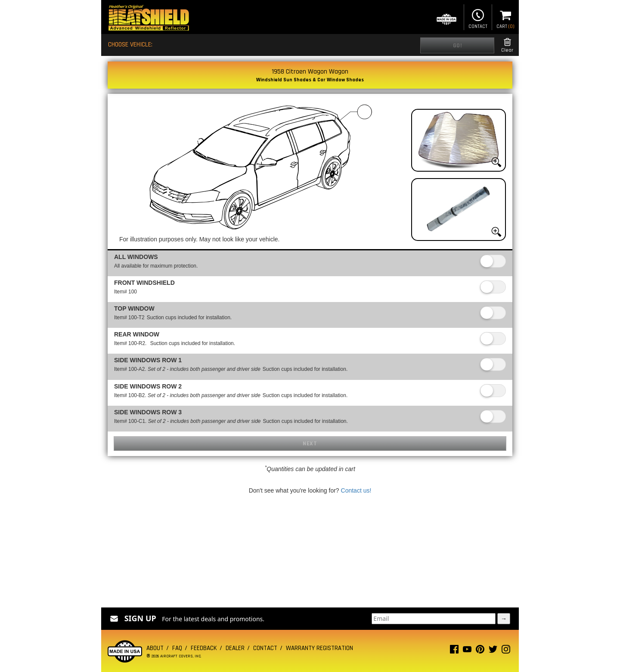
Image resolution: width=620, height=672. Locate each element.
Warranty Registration (319, 648)
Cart (505, 18)
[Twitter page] (493, 651)
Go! (457, 46)
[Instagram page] (506, 651)
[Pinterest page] (480, 651)
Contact (478, 18)
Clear (507, 45)
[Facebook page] (454, 651)
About (155, 648)
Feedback (204, 648)
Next (310, 444)
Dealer (235, 648)
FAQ (177, 648)
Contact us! (356, 490)
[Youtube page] (467, 651)
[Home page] (149, 19)
